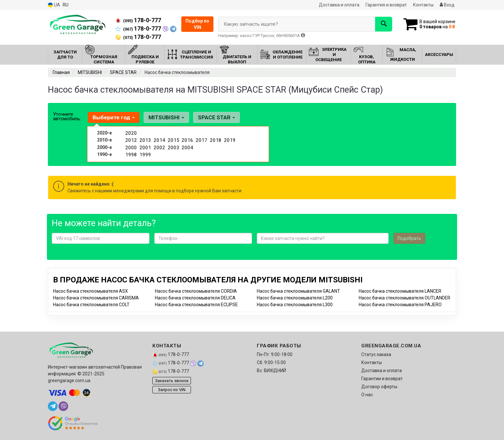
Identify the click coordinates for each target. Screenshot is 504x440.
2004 (187, 146)
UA (54, 5)
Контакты (423, 5)
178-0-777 (138, 20)
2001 (145, 146)
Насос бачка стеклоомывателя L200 (295, 298)
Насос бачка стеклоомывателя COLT (91, 305)
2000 (130, 146)
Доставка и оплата (339, 5)
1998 (130, 153)
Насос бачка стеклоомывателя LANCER (400, 291)
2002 (159, 146)
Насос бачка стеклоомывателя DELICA (195, 298)
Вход (447, 5)
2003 (173, 146)
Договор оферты (379, 387)
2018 (215, 140)
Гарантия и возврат (386, 5)
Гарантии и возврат (382, 379)
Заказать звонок (172, 381)
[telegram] (53, 406)
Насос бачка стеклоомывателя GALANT (298, 291)
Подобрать (409, 238)
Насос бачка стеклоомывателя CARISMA (96, 298)
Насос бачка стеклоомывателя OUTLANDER (405, 298)
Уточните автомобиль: (67, 116)
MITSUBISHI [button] (164, 117)
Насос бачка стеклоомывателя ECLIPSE (196, 305)
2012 (130, 140)
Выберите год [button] (113, 117)
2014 (159, 140)
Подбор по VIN (197, 24)
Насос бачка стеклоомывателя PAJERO (400, 305)
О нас (367, 395)
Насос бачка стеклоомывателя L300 (295, 305)
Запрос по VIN (172, 390)
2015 (173, 140)
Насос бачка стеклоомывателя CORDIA (196, 291)
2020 (130, 133)
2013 (145, 140)
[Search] (380, 24)
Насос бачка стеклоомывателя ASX (90, 291)
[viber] (63, 406)
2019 (229, 140)
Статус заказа (376, 354)
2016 (187, 140)
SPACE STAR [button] (213, 117)
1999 (145, 153)
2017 (201, 140)
